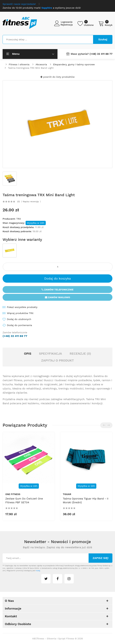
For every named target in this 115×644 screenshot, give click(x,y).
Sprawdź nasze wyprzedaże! (19, 4)
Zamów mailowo (57, 297)
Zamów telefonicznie (58, 290)
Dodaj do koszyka (57, 278)
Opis (28, 354)
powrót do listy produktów (57, 77)
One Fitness (13, 494)
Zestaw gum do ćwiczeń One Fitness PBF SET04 (24, 501)
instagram (69, 579)
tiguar (67, 494)
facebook (57, 579)
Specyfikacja (51, 354)
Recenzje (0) (80, 354)
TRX (18, 219)
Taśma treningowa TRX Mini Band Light (31, 68)
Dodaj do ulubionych (19, 319)
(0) (19, 202)
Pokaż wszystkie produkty (22, 307)
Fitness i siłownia (19, 64)
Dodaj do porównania (19, 325)
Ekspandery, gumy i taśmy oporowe (74, 64)
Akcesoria (41, 64)
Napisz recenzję (31, 202)
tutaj (38, 571)
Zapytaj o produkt (57, 360)
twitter (46, 579)
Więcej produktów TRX (20, 313)
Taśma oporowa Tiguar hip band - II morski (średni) (86, 501)
